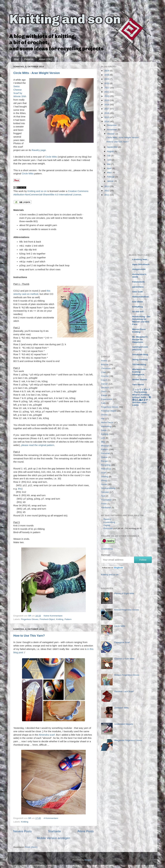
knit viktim (138, 302)
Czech (104, 380)
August (111, 151)
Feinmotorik (138, 282)
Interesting (106, 426)
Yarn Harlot (138, 385)
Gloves (104, 415)
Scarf (104, 473)
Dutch (104, 391)
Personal (105, 453)
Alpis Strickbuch (141, 264)
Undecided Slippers (124, 724)
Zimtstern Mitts (121, 708)
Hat (103, 419)
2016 (107, 113)
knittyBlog (138, 307)
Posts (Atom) (31, 847)
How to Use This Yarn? (29, 636)
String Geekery (140, 359)
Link (103, 438)
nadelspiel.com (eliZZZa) (140, 348)
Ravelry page (39, 150)
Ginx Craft (138, 292)
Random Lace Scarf (124, 691)
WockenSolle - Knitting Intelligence (140, 372)
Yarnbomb (106, 508)
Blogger (88, 860)
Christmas (106, 368)
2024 (107, 79)
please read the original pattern (38, 445)
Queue (104, 457)
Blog (16, 59)
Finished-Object (47, 619)
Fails (103, 403)
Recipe (104, 461)
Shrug (104, 480)
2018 (107, 105)
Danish (104, 384)
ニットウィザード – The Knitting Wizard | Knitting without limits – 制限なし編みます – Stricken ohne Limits (142, 397)
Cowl (103, 372)
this (20, 489)
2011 (107, 195)
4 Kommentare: (51, 818)
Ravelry (107, 519)
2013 (107, 186)
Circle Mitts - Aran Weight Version (37, 73)
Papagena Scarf (122, 642)
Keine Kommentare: (54, 616)
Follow (143, 560)
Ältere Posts (86, 831)
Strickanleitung (108, 488)
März (110, 173)
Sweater (105, 492)
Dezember (112, 125)
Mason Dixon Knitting (139, 331)
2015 (107, 117)
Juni (109, 160)
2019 (107, 100)
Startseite (54, 831)
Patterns (29, 59)
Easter (104, 395)
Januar (111, 181)
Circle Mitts (51, 157)
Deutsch (105, 388)
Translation (106, 500)
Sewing (105, 477)
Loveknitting (109, 522)
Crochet (105, 376)
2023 (107, 83)
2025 (107, 75)
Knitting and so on (37, 191)
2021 (107, 92)
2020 (107, 96)
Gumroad (108, 528)
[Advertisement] (128, 224)
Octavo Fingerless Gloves (127, 675)
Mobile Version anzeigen (53, 838)
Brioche (105, 364)
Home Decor (107, 422)
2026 (107, 71)
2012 (107, 191)
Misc (103, 442)
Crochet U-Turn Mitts (124, 659)
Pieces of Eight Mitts (124, 593)
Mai (109, 164)
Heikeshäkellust (141, 297)
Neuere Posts (22, 831)
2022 (107, 88)
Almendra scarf (47, 735)
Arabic (104, 361)
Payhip (107, 525)
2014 (107, 121)
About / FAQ (45, 59)
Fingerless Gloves (30, 619)
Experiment (107, 399)
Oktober (111, 134)
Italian (104, 430)
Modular (105, 446)
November (112, 130)
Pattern (68, 619)
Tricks (104, 504)
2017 (107, 109)
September (113, 147)
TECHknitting (139, 364)
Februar (111, 177)
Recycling (106, 465)
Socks (104, 484)
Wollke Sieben (140, 380)
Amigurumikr (139, 269)
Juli (109, 156)
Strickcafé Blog (140, 354)
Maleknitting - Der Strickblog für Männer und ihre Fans (141, 320)
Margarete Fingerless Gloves (128, 740)
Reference (106, 469)
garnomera (138, 287)
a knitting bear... (141, 259)
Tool (103, 496)
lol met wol (138, 312)
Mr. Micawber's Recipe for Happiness (140, 339)
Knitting (60, 619)
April (109, 168)
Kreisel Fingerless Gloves (127, 610)
